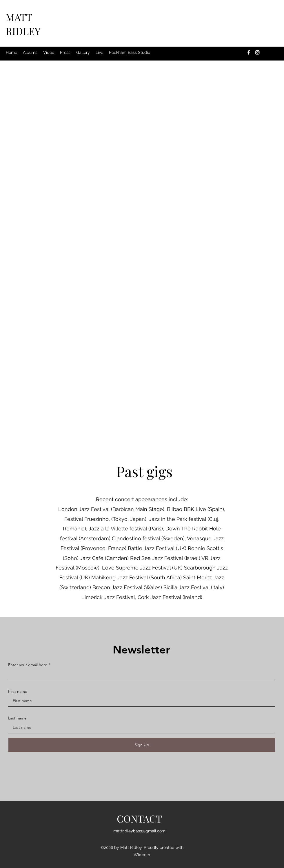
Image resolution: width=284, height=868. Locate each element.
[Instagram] (257, 52)
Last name (17, 718)
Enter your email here (28, 665)
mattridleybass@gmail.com (139, 831)
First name (18, 691)
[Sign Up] (142, 745)
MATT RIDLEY (23, 24)
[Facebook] (249, 52)
